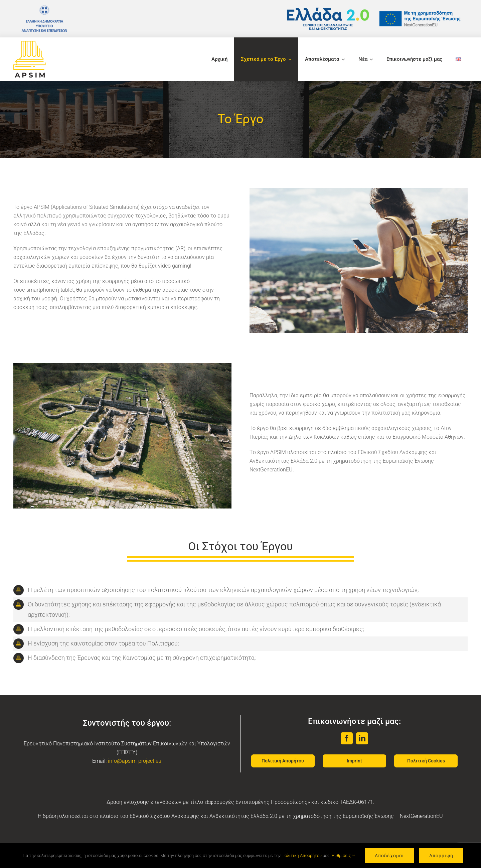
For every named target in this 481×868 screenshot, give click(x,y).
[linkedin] (362, 738)
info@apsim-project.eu (135, 761)
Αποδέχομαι (389, 856)
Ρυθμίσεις (343, 855)
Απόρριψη (441, 856)
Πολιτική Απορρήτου (302, 855)
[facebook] (347, 738)
